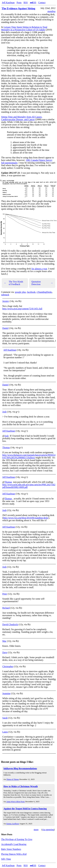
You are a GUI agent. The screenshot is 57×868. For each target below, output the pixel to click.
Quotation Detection (42, 283)
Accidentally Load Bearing (14, 844)
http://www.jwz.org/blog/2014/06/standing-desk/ (26, 518)
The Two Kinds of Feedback (14, 283)
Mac (4, 641)
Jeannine (6, 693)
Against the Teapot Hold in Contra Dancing (25, 809)
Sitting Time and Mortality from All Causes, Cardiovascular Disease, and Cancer (22, 118)
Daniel (5, 328)
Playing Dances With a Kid (14, 854)
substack (5, 295)
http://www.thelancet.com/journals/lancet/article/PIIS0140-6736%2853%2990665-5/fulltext (29, 456)
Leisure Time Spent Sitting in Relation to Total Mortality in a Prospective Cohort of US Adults (24, 28)
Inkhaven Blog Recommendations (20, 768)
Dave (5, 652)
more (36, 830)
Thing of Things (13, 779)
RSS (26, 3)
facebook (31, 292)
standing (51, 11)
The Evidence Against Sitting (18, 8)
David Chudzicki (10, 624)
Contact (42, 3)
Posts (19, 3)
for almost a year (39, 269)
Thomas (6, 447)
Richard (6, 608)
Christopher (8, 666)
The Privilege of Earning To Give (17, 839)
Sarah (5, 718)
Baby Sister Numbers (11, 849)
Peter (5, 594)
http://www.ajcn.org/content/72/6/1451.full (22, 309)
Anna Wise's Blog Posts (15, 802)
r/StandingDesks (44, 292)
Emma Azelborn (13, 824)
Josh (4, 412)
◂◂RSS (33, 3)
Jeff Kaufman (8, 3)
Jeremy (6, 301)
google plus (20, 292)
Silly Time (6, 859)
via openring (48, 830)
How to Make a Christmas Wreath (21, 786)
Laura (5, 732)
